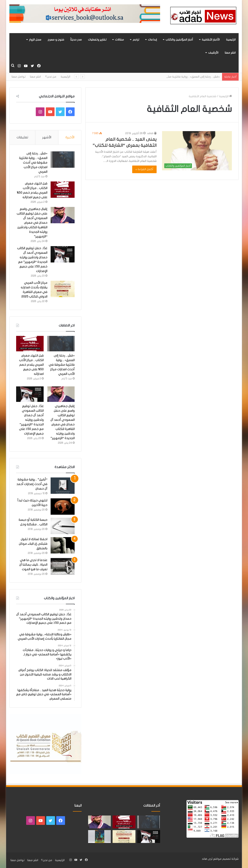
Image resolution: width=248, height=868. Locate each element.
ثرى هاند (207, 859)
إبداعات (152, 40)
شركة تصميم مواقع (226, 859)
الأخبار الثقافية (211, 40)
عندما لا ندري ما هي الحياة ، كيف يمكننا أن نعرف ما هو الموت (33, 565)
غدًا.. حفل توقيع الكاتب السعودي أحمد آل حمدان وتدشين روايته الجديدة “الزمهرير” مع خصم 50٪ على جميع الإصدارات (31, 420)
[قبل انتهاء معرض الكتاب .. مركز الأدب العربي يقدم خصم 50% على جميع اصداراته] (63, 190)
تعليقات (22, 137)
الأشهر (47, 137)
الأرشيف (213, 53)
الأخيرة (70, 137)
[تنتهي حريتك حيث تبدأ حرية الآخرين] (63, 507)
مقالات (119, 40)
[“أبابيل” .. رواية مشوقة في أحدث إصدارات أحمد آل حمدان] (63, 486)
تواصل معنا (19, 77)
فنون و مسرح (56, 40)
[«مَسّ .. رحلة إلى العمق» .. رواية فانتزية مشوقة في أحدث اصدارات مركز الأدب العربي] (63, 160)
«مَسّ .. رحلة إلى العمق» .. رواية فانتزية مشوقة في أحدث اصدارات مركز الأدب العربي (33, 163)
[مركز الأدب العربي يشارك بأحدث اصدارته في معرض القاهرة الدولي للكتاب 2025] (63, 289)
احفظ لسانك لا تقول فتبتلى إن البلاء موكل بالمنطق (33, 544)
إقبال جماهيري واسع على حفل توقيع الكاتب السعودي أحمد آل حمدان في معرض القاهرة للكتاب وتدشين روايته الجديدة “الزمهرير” (32, 223)
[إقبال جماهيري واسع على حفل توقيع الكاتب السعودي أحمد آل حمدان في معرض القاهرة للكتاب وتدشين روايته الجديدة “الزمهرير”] (63, 215)
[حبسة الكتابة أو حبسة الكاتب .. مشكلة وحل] (63, 526)
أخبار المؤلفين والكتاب (179, 40)
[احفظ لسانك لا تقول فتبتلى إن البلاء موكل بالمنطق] (63, 545)
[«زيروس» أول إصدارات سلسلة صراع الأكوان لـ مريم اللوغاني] (100, 837)
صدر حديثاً (76, 40)
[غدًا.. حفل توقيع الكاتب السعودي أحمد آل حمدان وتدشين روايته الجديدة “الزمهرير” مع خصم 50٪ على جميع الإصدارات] (63, 254)
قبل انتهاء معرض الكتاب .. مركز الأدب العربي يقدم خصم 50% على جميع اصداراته (31, 365)
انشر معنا (230, 53)
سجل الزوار (35, 40)
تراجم (136, 40)
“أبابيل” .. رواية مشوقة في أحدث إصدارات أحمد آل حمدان (32, 484)
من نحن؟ (51, 77)
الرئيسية (231, 40)
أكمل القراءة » (144, 169)
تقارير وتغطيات (97, 40)
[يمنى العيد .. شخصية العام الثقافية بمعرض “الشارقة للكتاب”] (197, 151)
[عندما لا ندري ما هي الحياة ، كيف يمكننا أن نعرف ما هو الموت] (63, 566)
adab (150, 133)
